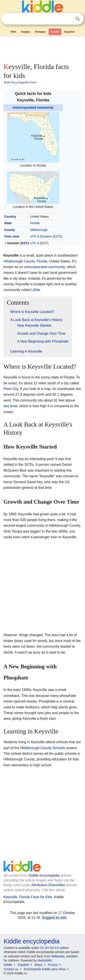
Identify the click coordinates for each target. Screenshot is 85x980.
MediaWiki (45, 960)
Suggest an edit (54, 918)
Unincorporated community (33, 108)
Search (78, 19)
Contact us (11, 969)
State (8, 223)
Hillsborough (39, 230)
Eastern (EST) (51, 236)
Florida (35, 223)
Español (69, 32)
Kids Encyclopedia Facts (20, 82)
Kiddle (8, 965)
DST (25, 243)
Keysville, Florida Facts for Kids (28, 897)
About (38, 965)
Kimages (40, 32)
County (10, 230)
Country (10, 217)
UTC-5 (35, 236)
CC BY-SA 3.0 (49, 948)
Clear (69, 19)
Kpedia (55, 32)
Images (25, 32)
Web (13, 32)
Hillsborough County (19, 261)
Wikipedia (58, 956)
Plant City (11, 389)
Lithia (36, 290)
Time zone (12, 236)
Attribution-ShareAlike (48, 885)
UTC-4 (35, 243)
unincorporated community (44, 267)
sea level (10, 406)
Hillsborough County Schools (43, 748)
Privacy (53, 965)
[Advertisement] (42, 49)
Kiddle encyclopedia (44, 875)
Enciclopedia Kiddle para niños (45, 969)
